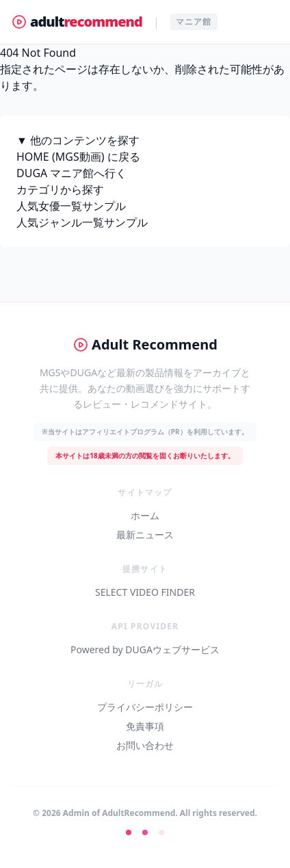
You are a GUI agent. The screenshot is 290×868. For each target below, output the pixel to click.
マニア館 (194, 22)
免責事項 (145, 726)
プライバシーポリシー (145, 707)
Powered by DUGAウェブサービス (145, 649)
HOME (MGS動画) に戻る (78, 157)
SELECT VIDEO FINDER (145, 592)
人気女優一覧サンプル (71, 206)
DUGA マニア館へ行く (71, 173)
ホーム (145, 515)
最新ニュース (145, 535)
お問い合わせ (145, 745)
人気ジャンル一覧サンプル (82, 222)
